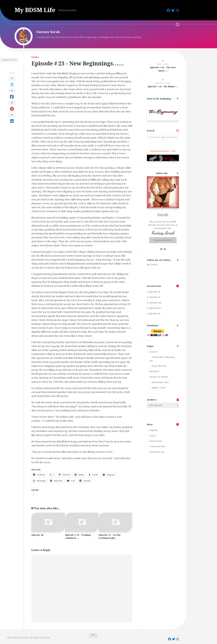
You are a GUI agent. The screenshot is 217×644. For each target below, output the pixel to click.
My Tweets (152, 265)
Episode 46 (37, 535)
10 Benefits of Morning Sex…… (162, 359)
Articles (153, 352)
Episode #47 (155, 308)
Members (154, 371)
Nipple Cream (159, 388)
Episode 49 (155, 297)
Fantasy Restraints (163, 240)
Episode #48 (155, 303)
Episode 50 (155, 292)
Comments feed (157, 446)
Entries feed (156, 441)
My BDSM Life (35, 10)
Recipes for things (159, 377)
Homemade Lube (160, 382)
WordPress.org (157, 452)
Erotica (35, 57)
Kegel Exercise (159, 366)
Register (154, 430)
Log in (153, 436)
